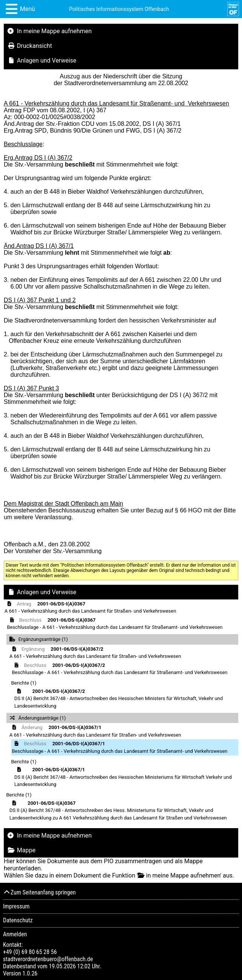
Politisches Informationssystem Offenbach (119, 9)
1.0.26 (30, 973)
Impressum (16, 906)
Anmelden (15, 934)
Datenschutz (18, 920)
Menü (27, 9)
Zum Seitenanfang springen (39, 892)
